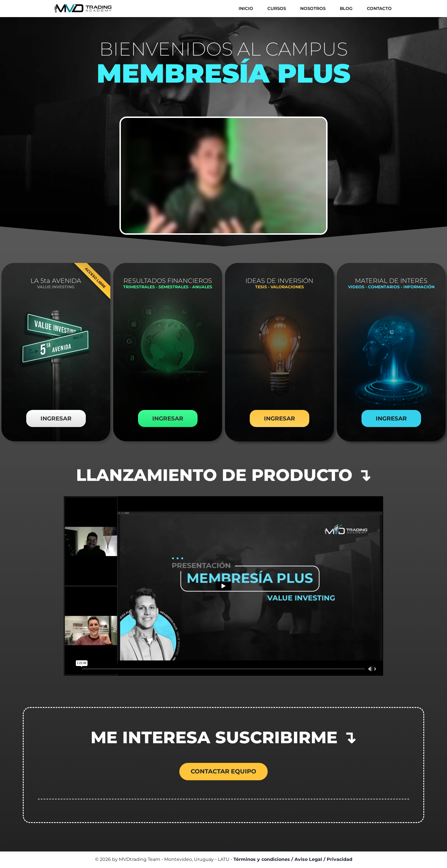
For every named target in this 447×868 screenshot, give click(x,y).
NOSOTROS (313, 8)
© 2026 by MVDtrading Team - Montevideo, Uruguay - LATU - (224, 860)
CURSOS (277, 8)
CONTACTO (379, 8)
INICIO (246, 8)
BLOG (346, 8)
